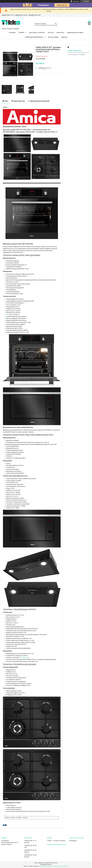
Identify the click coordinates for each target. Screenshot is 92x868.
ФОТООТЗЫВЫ (53, 37)
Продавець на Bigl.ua (46, 864)
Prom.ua (55, 863)
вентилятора (23, 657)
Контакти (60, 33)
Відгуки (64, 37)
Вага (8, 315)
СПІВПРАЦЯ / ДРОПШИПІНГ (34, 37)
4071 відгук (76, 1)
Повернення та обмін (75, 33)
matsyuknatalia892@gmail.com (57, 844)
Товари (21, 32)
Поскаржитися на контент (46, 866)
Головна (12, 33)
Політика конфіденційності (62, 866)
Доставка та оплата (37, 33)
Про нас (51, 33)
